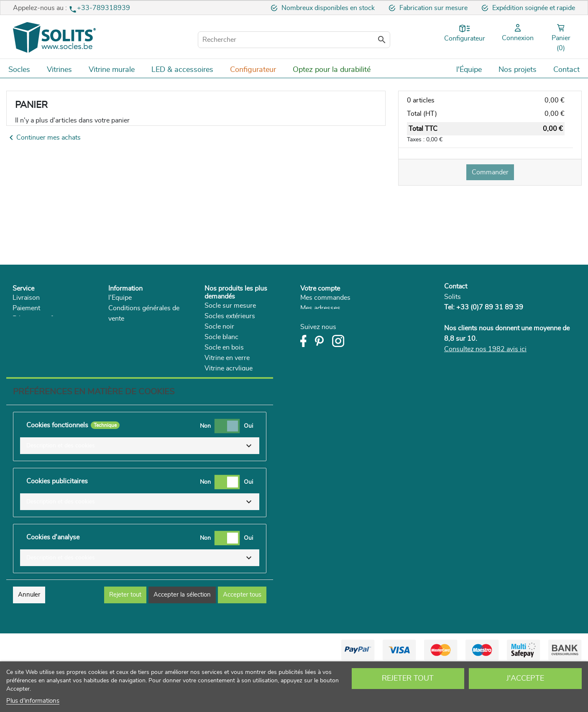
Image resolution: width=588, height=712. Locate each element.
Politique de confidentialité (147, 329)
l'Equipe (120, 298)
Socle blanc (221, 337)
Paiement (26, 308)
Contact (456, 286)
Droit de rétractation (42, 329)
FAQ (19, 350)
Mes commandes (325, 298)
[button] (140, 491)
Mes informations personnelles (346, 319)
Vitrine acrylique (229, 368)
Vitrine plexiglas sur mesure (246, 410)
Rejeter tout (408, 679)
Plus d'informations (33, 701)
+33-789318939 (104, 8)
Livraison (26, 298)
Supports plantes (230, 389)
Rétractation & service (45, 319)
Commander (490, 172)
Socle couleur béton (234, 379)
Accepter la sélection (182, 640)
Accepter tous (242, 640)
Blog (115, 360)
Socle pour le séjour (234, 400)
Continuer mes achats (43, 138)
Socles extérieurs (230, 316)
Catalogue (123, 350)
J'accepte (525, 679)
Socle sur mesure (230, 306)
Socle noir (219, 327)
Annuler (29, 640)
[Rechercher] (294, 40)
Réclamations (33, 339)
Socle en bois (224, 347)
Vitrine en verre (227, 358)
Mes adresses (320, 308)
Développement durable (143, 339)
